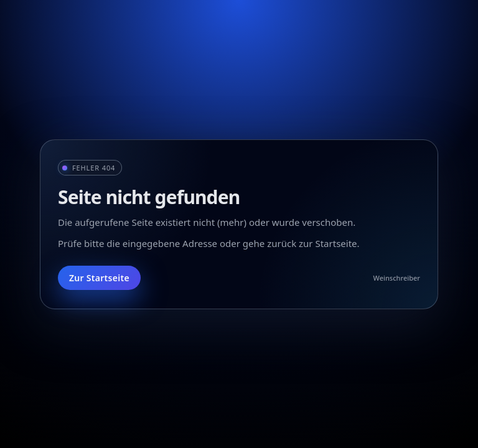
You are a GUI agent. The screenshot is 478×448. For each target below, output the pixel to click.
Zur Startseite (99, 278)
